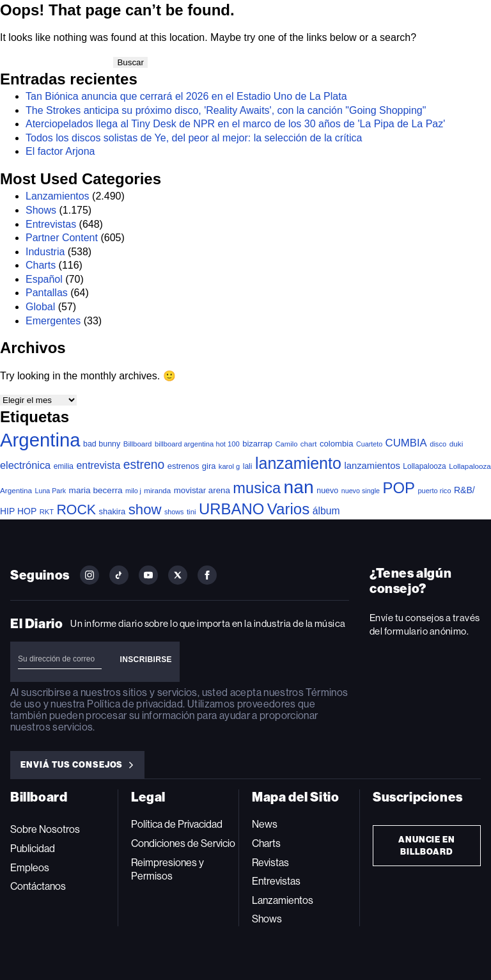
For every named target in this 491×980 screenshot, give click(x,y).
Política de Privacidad (177, 824)
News (265, 824)
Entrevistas (51, 224)
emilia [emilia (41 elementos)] (64, 466)
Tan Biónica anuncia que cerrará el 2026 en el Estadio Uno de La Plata (186, 96)
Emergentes (53, 321)
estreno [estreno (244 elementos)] (144, 465)
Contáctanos (38, 886)
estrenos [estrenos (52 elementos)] (183, 466)
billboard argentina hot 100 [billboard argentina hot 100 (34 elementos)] (197, 444)
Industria (45, 252)
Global (40, 307)
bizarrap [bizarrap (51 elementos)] (257, 444)
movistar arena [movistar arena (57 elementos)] (202, 490)
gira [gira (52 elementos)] (209, 466)
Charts (41, 265)
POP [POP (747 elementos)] (399, 488)
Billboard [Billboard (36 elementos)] (138, 444)
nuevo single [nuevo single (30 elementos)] (361, 491)
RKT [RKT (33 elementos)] (47, 512)
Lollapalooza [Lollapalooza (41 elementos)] (424, 466)
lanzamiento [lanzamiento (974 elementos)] (298, 463)
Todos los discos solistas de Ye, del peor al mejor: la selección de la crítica (194, 138)
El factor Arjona (60, 151)
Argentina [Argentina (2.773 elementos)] (40, 440)
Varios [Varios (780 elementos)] (288, 509)
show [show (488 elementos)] (145, 510)
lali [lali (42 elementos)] (248, 466)
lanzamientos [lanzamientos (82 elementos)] (372, 466)
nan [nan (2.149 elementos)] (299, 487)
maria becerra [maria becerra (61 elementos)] (96, 490)
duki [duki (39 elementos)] (456, 444)
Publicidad (33, 849)
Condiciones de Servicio (183, 843)
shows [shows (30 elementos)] (174, 512)
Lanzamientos (58, 196)
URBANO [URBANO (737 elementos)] (231, 509)
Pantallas (47, 293)
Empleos (30, 868)
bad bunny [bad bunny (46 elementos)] (102, 444)
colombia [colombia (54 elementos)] (337, 444)
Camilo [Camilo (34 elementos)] (286, 444)
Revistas (270, 863)
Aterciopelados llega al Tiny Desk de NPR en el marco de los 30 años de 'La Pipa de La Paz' (235, 124)
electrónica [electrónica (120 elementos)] (25, 465)
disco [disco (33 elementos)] (438, 444)
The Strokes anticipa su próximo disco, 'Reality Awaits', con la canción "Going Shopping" (226, 110)
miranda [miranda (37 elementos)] (157, 490)
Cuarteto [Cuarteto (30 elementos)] (369, 444)
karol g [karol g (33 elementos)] (229, 466)
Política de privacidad (135, 704)
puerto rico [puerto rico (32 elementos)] (434, 491)
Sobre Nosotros (45, 829)
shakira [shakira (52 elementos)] (113, 511)
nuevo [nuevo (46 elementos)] (327, 491)
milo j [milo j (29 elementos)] (133, 491)
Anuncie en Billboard (427, 846)
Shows (41, 210)
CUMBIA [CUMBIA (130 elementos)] (406, 443)
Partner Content (62, 238)
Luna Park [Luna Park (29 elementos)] (51, 491)
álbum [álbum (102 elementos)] (326, 511)
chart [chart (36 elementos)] (309, 444)
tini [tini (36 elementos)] (191, 512)
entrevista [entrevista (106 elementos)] (98, 465)
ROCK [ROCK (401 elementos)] (76, 510)
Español (44, 279)
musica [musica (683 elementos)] (257, 488)
